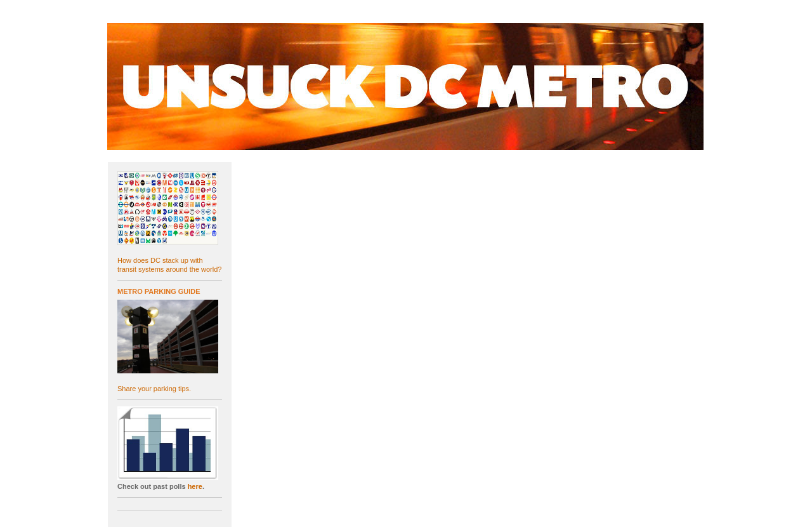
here (195, 486)
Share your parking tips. (154, 389)
